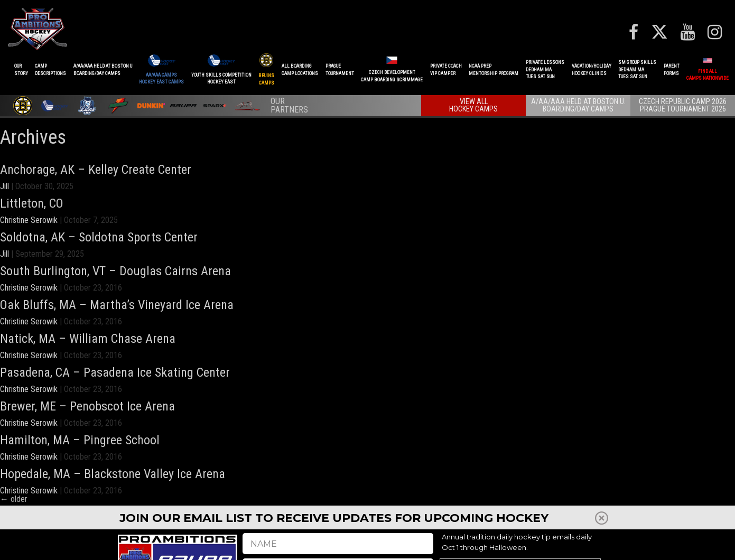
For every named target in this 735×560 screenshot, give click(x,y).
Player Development (468, 544)
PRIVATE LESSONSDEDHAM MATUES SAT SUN (545, 69)
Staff (554, 544)
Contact (660, 544)
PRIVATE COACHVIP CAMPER (446, 70)
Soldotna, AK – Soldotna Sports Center (99, 237)
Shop (597, 544)
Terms (683, 544)
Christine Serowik (29, 220)
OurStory (21, 70)
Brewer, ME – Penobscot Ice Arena (87, 406)
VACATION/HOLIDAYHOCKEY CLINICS (592, 70)
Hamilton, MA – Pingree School (80, 440)
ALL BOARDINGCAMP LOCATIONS (300, 70)
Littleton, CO (32, 203)
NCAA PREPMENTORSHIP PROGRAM (494, 70)
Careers (633, 544)
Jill (4, 186)
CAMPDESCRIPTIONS (50, 70)
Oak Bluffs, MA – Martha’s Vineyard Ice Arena (117, 305)
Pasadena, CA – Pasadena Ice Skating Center (115, 372)
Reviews (576, 544)
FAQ (613, 544)
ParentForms (672, 70)
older (14, 499)
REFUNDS (514, 544)
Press (536, 544)
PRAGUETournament (340, 70)
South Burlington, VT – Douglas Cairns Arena (115, 271)
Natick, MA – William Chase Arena (88, 339)
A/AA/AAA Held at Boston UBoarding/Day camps (103, 70)
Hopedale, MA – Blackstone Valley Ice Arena (113, 474)
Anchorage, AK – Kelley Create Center (96, 170)
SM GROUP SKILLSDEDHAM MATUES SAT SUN (637, 69)
